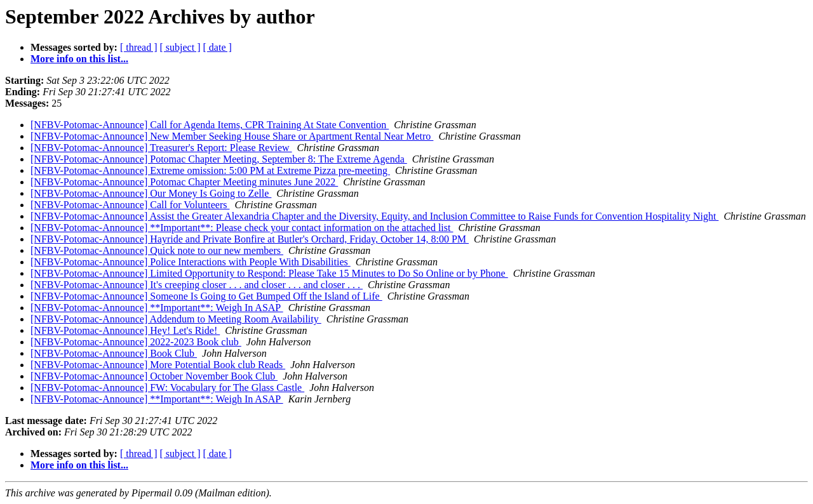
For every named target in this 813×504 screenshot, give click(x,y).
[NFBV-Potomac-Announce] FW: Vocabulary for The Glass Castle (167, 388)
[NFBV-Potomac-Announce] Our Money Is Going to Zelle (151, 193)
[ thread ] (139, 47)
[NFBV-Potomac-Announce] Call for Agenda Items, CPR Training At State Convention (210, 125)
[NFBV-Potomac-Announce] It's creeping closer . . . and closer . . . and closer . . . (197, 285)
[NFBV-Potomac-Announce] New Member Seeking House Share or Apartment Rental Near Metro (232, 136)
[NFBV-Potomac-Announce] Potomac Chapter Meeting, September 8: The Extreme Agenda (219, 159)
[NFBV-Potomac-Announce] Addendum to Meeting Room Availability (176, 319)
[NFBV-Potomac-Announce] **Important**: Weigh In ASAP (157, 308)
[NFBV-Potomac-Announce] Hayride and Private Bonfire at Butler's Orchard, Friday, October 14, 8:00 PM (250, 239)
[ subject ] (180, 47)
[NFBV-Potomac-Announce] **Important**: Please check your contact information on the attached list (242, 228)
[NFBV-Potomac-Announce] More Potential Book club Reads (158, 365)
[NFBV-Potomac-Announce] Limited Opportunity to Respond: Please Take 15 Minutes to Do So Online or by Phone (269, 273)
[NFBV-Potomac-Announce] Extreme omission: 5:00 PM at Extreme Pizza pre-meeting (210, 170)
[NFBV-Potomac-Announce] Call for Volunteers (130, 205)
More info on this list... (79, 59)
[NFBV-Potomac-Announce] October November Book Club (154, 376)
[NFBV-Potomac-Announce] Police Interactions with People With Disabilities (191, 262)
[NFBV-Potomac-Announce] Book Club (114, 353)
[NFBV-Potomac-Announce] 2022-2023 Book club (136, 342)
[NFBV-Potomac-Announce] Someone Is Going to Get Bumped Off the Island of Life (206, 296)
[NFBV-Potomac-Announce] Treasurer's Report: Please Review (161, 148)
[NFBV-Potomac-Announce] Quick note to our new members (157, 250)
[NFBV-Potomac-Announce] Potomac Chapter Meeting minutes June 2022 (184, 182)
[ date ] (218, 47)
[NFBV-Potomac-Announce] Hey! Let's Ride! (125, 330)
